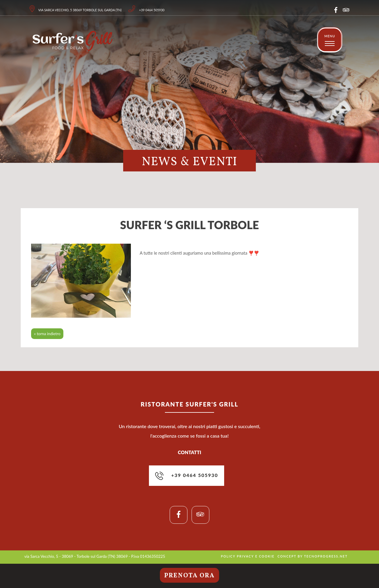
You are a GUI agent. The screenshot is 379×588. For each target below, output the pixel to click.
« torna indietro (47, 334)
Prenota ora (189, 576)
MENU (330, 36)
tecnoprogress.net (326, 556)
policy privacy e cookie (248, 556)
